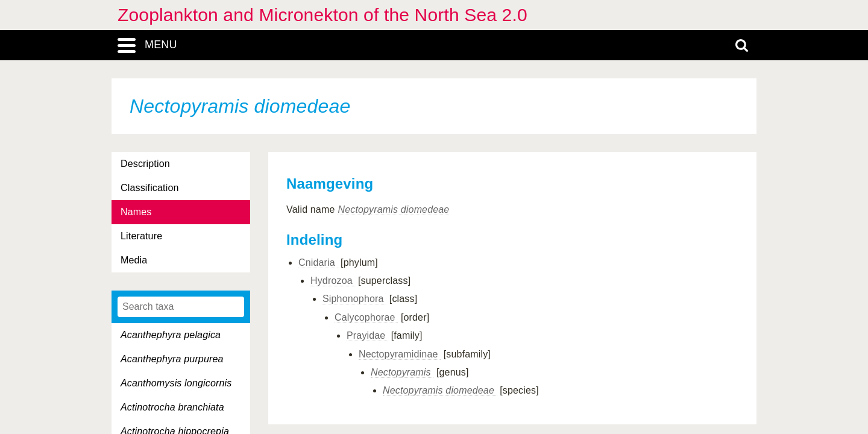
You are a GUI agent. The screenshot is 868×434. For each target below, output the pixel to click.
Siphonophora (354, 299)
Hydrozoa (333, 281)
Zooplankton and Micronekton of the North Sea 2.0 (322, 15)
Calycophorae (366, 317)
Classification (150, 188)
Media (134, 260)
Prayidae (367, 335)
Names (136, 212)
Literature (141, 236)
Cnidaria (318, 263)
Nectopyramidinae (400, 354)
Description (145, 164)
